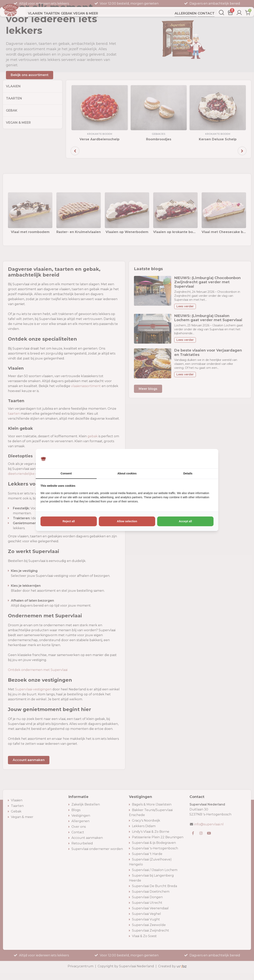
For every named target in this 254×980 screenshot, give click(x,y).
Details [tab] (188, 473)
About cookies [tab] (127, 473)
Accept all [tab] (185, 521)
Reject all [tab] (69, 521)
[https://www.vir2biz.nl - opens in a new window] (209, 459)
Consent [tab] (66, 473)
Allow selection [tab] (127, 521)
